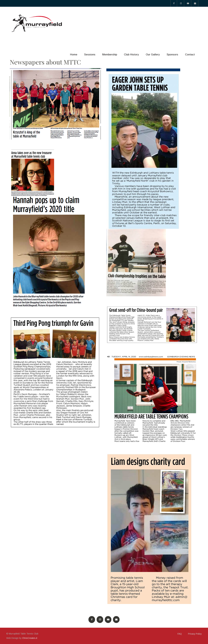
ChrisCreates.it (30, 638)
